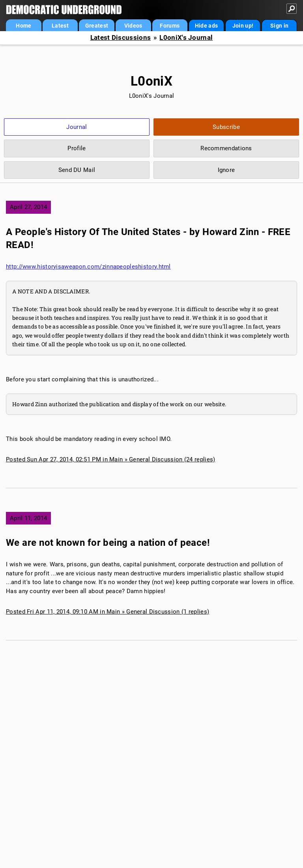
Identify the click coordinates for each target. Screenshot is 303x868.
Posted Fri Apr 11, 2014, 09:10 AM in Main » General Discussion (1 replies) (108, 612)
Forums (170, 26)
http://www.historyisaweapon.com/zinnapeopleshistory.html (88, 267)
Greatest (97, 26)
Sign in (279, 26)
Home (23, 26)
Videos (133, 26)
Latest (60, 26)
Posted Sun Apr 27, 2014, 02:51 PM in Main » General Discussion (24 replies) (111, 459)
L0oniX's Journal (186, 38)
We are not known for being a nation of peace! (108, 543)
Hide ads (206, 26)
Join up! (243, 26)
